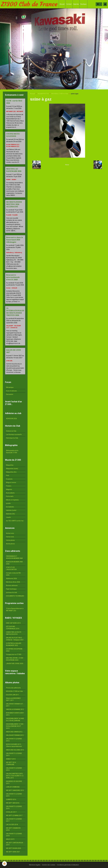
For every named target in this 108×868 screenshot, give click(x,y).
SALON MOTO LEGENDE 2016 (14, 807)
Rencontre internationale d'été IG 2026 (13, 277)
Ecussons (9, 479)
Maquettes (10, 465)
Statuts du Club (11, 431)
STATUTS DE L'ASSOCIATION (11, 568)
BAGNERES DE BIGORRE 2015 (14, 782)
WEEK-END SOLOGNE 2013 (15, 750)
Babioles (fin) (10, 514)
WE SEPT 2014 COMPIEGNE (11, 763)
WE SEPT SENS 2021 (13, 852)
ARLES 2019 (10, 839)
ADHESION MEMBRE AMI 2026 (14, 563)
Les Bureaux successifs (14, 434)
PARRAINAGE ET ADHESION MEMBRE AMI (14, 557)
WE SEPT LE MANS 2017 (14, 815)
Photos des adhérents (13, 688)
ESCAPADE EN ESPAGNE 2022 (14, 650)
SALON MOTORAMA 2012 (15, 735)
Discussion (10, 394)
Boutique (83, 4)
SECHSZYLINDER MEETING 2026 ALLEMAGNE (14, 204)
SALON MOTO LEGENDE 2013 (14, 754)
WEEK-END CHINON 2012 (14, 732)
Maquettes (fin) (11, 472)
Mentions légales (35, 865)
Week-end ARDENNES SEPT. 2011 (13, 699)
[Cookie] (4, 864)
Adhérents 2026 (11, 579)
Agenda (76, 4)
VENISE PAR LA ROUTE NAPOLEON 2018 (14, 633)
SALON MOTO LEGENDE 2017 (14, 820)
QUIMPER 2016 (11, 799)
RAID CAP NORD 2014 (13, 623)
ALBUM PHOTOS (43, 94)
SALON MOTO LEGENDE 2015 (14, 795)
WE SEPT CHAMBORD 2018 (13, 829)
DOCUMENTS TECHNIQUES (15, 596)
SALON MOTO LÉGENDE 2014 (14, 769)
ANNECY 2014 (11, 759)
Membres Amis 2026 (13, 582)
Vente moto (10, 537)
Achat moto (10, 533)
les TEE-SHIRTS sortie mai (15, 521)
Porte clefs (10, 496)
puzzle (8, 503)
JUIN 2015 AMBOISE (13, 787)
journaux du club (12, 592)
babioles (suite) (11, 510)
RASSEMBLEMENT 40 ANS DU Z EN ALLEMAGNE (15, 720)
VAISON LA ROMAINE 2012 (15, 709)
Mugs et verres (11, 482)
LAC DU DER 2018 (12, 825)
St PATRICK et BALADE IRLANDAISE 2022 (14, 644)
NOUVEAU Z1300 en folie (60, 94)
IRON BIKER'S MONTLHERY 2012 (15, 714)
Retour (67, 165)
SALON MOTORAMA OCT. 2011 (15, 705)
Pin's (8, 475)
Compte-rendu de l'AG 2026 (13, 574)
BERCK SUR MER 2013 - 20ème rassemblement (14, 745)
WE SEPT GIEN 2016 (13, 803)
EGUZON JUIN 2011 (12, 695)
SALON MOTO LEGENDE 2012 (14, 740)
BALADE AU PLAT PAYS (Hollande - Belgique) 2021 (15, 639)
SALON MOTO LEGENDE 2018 (14, 835)
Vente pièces (10, 540)
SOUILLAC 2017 (11, 812)
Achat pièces (10, 544)
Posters (9, 486)
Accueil (62, 4)
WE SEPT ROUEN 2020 (14, 848)
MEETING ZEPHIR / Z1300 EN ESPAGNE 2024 (15, 659)
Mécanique (10, 387)
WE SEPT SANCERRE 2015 (15, 790)
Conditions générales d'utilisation (68, 865)
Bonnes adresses (12, 585)
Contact (69, 4)
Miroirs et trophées (12, 500)
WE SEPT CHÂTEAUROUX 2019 (15, 844)
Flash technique (11, 589)
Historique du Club (12, 438)
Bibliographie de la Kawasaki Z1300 (12, 452)
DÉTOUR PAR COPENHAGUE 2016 (13, 628)
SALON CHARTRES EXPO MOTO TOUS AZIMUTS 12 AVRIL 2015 (15, 776)
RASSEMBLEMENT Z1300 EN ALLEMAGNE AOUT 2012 (15, 726)
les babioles (10, 507)
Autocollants (10, 493)
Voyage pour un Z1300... (14, 654)
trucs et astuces (11, 391)
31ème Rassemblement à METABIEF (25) (15, 610)
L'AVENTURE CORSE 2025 (15, 664)
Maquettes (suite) (12, 469)
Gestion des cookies (49, 865)
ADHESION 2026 (11, 419)
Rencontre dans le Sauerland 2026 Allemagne (15, 240)
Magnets (9, 489)
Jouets (8, 517)
